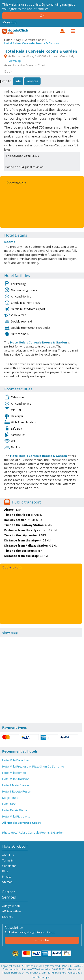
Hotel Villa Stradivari (16, 779)
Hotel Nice (9, 804)
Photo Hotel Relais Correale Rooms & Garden (33, 832)
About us (8, 855)
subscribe (42, 940)
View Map (15, 61)
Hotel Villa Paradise (15, 760)
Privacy (7, 877)
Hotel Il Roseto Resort (17, 791)
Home (8, 40)
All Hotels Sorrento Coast (22, 823)
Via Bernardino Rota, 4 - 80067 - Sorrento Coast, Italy (39, 56)
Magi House (10, 798)
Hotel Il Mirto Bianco (16, 785)
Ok (42, 16)
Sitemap (7, 882)
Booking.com (16, 182)
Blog (5, 871)
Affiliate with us (12, 911)
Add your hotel (12, 906)
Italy (18, 40)
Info (18, 81)
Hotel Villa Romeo (14, 773)
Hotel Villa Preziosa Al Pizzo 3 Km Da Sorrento (33, 766)
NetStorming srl (41, 977)
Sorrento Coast (34, 40)
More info (9, 22)
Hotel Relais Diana (15, 810)
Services (32, 81)
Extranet (7, 917)
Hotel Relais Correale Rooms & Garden (32, 43)
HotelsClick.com (15, 31)
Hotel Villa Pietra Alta (16, 816)
